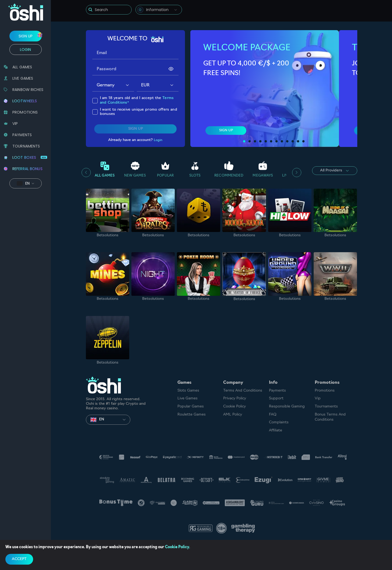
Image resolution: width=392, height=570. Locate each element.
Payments (277, 391)
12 (303, 142)
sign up (26, 36)
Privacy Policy (235, 398)
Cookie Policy (234, 407)
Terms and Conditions (243, 391)
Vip (318, 398)
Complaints (279, 422)
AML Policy (233, 415)
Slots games (188, 391)
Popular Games (191, 407)
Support (276, 398)
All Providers (335, 171)
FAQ (273, 415)
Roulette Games (192, 415)
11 (298, 142)
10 (293, 142)
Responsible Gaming (287, 407)
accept (19, 559)
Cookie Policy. (178, 547)
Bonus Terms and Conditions (330, 417)
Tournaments (326, 407)
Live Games (188, 398)
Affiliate (276, 430)
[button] (127, 85)
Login (25, 50)
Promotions (325, 391)
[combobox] (159, 10)
